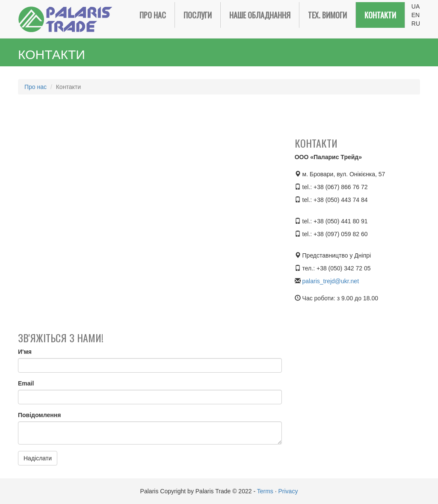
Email (26, 383)
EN (416, 15)
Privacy (288, 491)
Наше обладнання (260, 15)
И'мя (25, 352)
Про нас (153, 15)
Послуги (198, 15)
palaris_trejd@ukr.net (331, 281)
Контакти (380, 15)
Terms (265, 491)
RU (416, 24)
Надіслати (38, 458)
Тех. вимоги (327, 15)
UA (416, 6)
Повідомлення (39, 415)
